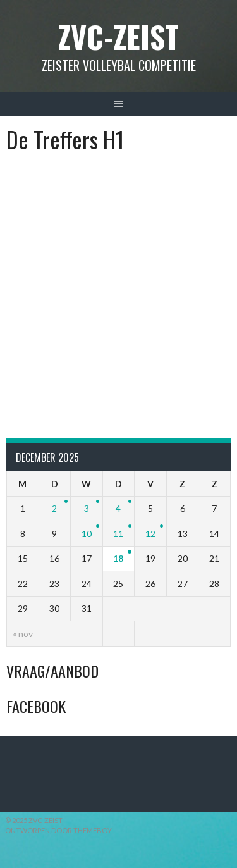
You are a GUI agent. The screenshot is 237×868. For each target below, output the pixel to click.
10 (87, 534)
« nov (23, 634)
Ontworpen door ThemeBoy (58, 830)
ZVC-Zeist (118, 36)
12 (150, 534)
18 (118, 558)
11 (118, 534)
